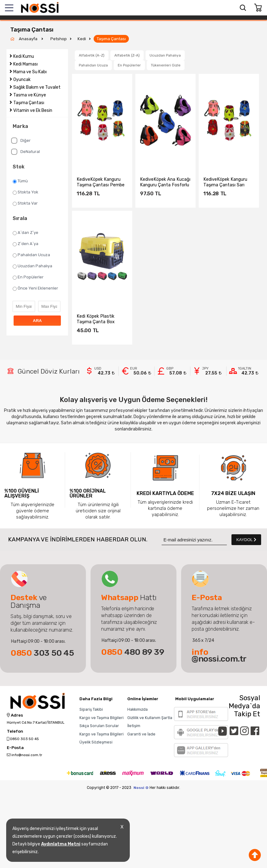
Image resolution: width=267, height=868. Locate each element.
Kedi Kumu (24, 56)
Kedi (82, 39)
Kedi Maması (25, 64)
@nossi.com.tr (219, 655)
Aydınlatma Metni (61, 844)
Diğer (21, 141)
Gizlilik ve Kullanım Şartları (151, 718)
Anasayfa (29, 39)
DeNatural (25, 152)
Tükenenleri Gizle (166, 65)
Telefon (15, 731)
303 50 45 (42, 653)
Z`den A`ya (25, 244)
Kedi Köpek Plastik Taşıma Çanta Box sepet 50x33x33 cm (98, 319)
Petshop (59, 39)
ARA (37, 321)
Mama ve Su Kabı (30, 72)
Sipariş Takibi (91, 709)
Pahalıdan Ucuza (31, 255)
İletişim (134, 726)
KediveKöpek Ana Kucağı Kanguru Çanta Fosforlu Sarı (165, 182)
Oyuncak (22, 80)
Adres (15, 715)
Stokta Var (25, 203)
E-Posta (15, 748)
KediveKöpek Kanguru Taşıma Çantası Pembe (101, 182)
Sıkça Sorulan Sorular (99, 726)
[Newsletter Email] (194, 540)
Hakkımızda (138, 709)
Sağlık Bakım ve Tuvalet (37, 87)
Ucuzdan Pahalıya (32, 266)
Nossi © (141, 788)
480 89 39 (133, 652)
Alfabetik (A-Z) (92, 55)
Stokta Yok (25, 192)
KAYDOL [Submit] (246, 540)
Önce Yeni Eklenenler (35, 288)
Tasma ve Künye (30, 95)
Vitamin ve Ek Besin (33, 110)
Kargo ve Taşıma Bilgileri (102, 718)
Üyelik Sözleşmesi (96, 742)
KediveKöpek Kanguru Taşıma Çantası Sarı (225, 182)
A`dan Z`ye (25, 233)
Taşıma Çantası (111, 39)
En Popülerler (28, 277)
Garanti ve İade (141, 734)
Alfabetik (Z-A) (127, 55)
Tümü (20, 181)
